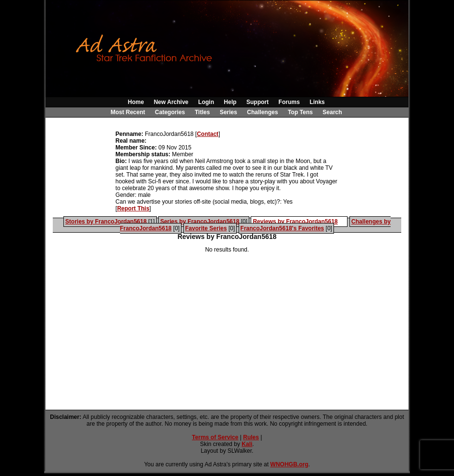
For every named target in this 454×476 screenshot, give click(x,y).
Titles (202, 112)
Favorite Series (206, 228)
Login (206, 102)
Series (228, 112)
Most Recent (128, 112)
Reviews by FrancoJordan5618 (295, 222)
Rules (251, 437)
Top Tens (301, 112)
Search (333, 112)
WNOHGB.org (289, 464)
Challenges (262, 112)
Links (317, 102)
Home (136, 102)
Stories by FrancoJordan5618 (106, 222)
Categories (170, 112)
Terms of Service (215, 437)
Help (230, 102)
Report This (133, 208)
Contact (208, 134)
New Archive (171, 102)
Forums (289, 102)
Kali (247, 444)
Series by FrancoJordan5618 (200, 222)
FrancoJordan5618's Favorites (282, 228)
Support (257, 102)
